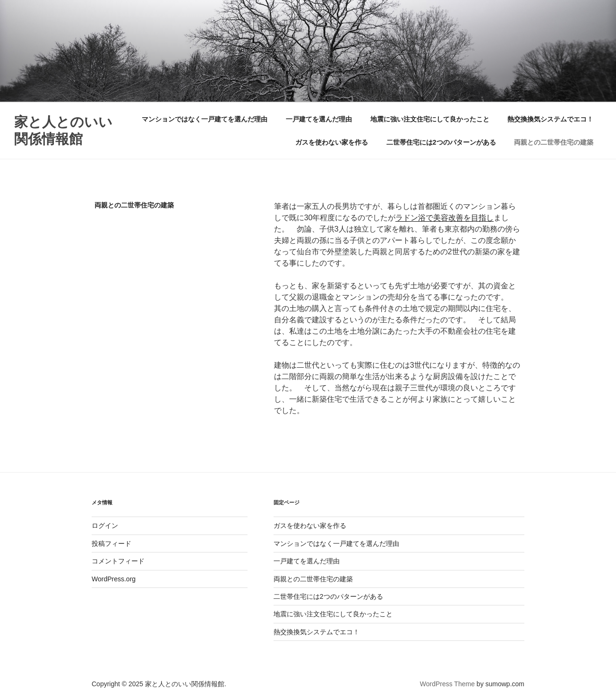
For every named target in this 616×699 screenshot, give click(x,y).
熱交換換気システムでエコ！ (550, 119)
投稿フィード (111, 544)
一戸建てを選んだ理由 (319, 119)
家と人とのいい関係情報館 (63, 130)
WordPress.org (114, 579)
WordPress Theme (447, 684)
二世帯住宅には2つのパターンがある (441, 142)
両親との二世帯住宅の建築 (554, 142)
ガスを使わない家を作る (332, 142)
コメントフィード (118, 561)
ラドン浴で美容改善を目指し (445, 218)
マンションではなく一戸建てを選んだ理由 (205, 119)
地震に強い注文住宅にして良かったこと (430, 119)
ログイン (105, 526)
